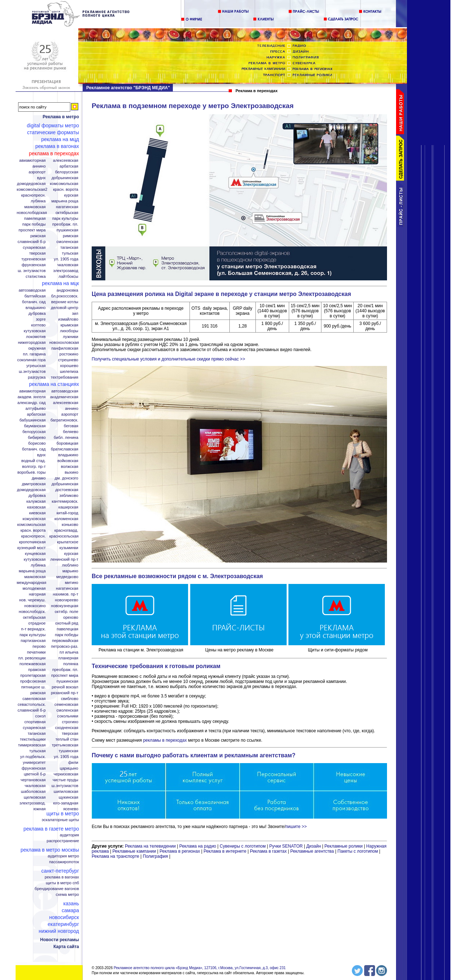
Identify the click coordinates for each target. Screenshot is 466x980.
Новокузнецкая (65, 606)
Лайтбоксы (68, 277)
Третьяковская (65, 745)
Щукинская (68, 797)
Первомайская (65, 641)
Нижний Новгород (59, 931)
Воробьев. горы (32, 472)
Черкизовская (66, 774)
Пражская (37, 670)
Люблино (70, 565)
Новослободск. (32, 612)
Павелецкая (35, 219)
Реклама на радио (198, 846)
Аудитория (69, 835)
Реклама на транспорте (115, 856)
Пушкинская (67, 230)
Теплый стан (67, 739)
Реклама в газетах (269, 851)
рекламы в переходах (165, 740)
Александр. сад (32, 403)
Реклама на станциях (54, 384)
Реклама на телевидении (150, 846)
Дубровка (37, 314)
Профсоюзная (33, 681)
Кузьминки (69, 548)
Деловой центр (65, 308)
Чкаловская (68, 265)
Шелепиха (69, 372)
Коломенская (66, 519)
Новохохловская (64, 343)
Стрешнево (68, 360)
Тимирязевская (32, 745)
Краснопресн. (33, 195)
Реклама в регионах (180, 851)
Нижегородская (32, 343)
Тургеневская (34, 259)
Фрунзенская (34, 265)
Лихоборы (69, 331)
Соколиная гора (32, 360)
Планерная (68, 658)
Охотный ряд (67, 623)
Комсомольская (64, 184)
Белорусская (67, 172)
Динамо (39, 478)
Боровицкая (67, 443)
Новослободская (32, 213)
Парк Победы (34, 224)
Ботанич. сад (34, 302)
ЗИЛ (75, 314)
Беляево (71, 432)
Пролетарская (33, 676)
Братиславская (65, 449)
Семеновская (66, 705)
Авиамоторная (32, 160)
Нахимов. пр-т (66, 594)
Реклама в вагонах (57, 146)
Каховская (36, 507)
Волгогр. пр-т (34, 467)
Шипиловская (66, 792)
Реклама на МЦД (60, 139)
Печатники (36, 652)
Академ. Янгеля (32, 397)
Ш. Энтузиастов (32, 271)
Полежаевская (33, 664)
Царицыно (69, 768)
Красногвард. (66, 530)
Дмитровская (34, 484)
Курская (71, 195)
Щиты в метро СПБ (63, 883)
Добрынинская (65, 178)
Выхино (71, 472)
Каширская (68, 507)
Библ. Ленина (66, 438)
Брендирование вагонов (57, 889)
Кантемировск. (65, 501)
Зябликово (69, 496)
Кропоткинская (32, 542)
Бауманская (35, 426)
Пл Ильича (69, 652)
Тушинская (68, 751)
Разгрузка (37, 377)
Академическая (64, 397)
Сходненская (67, 728)
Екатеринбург (63, 924)
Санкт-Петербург (60, 871)
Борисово (37, 443)
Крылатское (68, 542)
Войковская (68, 461)
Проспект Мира (32, 230)
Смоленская (67, 242)
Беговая (71, 426)
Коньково (70, 525)
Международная (32, 583)
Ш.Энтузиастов (32, 372)
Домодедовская (31, 184)
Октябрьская (67, 213)
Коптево (38, 325)
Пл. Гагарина (34, 354)
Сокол (40, 716)
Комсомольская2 (32, 190)
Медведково (67, 577)
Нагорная (37, 594)
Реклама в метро (61, 117)
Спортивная (35, 722)
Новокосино (35, 606)
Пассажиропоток (64, 862)
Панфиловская (65, 348)
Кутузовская (35, 331)
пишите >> (296, 827)
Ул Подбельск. (33, 757)
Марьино (70, 571)
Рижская (38, 236)
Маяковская (35, 207)
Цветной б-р (35, 774)
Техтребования (65, 377)
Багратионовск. (64, 420)
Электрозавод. (33, 803)
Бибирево (37, 438)
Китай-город (67, 513)
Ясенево (71, 809)
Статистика (36, 277)
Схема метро (67, 895)
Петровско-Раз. (65, 647)
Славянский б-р (32, 242)
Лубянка (38, 201)
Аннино (39, 166)
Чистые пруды (65, 780)
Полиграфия (155, 856)
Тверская (37, 253)
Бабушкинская (33, 420)
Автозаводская (32, 290)
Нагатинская (67, 207)
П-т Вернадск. (33, 629)
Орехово (71, 617)
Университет (34, 763)
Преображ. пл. (65, 224)
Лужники (70, 337)
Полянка (71, 664)
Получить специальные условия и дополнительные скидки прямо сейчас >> (168, 359)
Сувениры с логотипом (243, 846)
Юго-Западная (66, 803)
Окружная (37, 348)
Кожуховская (34, 519)
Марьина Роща (65, 201)
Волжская (70, 467)
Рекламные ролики (343, 846)
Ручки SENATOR (286, 846)
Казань (71, 903)
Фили (73, 763)
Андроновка (67, 290)
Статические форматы (53, 132)
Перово (39, 647)
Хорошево (69, 366)
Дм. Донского (66, 478)
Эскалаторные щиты (60, 820)
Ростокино (69, 354)
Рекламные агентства (313, 851)
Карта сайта (66, 947)
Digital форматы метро (53, 125)
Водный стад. (34, 461)
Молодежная (34, 588)
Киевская (38, 513)
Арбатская (69, 166)
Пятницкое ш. (33, 687)
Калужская (36, 501)
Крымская (69, 325)
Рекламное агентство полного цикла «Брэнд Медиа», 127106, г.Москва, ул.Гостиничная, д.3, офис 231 (200, 968)
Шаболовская (33, 792)
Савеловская (34, 699)
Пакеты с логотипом (358, 851)
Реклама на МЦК (61, 283)
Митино (72, 583)
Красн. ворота (66, 190)
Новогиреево (67, 600)
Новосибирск (64, 917)
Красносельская (64, 536)
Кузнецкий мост (32, 548)
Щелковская (35, 797)
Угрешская (36, 366)
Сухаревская (34, 248)
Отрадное (37, 623)
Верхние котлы (65, 302)
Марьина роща (32, 571)
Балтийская (35, 296)
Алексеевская (66, 160)
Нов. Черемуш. (32, 600)
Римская (71, 236)
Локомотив (36, 337)
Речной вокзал (65, 687)
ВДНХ (41, 178)
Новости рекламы (60, 940)
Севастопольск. (32, 705)
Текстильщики (33, 739)
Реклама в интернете (225, 851)
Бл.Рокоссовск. (65, 296)
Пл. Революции (32, 658)
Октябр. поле (66, 612)
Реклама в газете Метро (51, 829)
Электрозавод (66, 271)
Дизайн (313, 846)
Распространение (63, 841)
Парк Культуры (65, 219)
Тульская (70, 253)
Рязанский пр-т (65, 693)
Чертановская (33, 780)
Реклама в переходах (54, 153)
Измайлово (68, 319)
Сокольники (68, 716)
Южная (39, 809)
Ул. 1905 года (66, 259)
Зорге (41, 319)
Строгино (70, 722)
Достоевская (67, 490)
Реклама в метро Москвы (50, 850)
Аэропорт (37, 172)
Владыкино (36, 308)
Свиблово (70, 699)
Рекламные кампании (134, 851)
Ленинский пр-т (64, 559)
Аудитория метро (63, 856)
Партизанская (33, 641)
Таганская (69, 248)
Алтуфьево (36, 409)
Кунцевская (35, 554)
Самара (70, 910)
